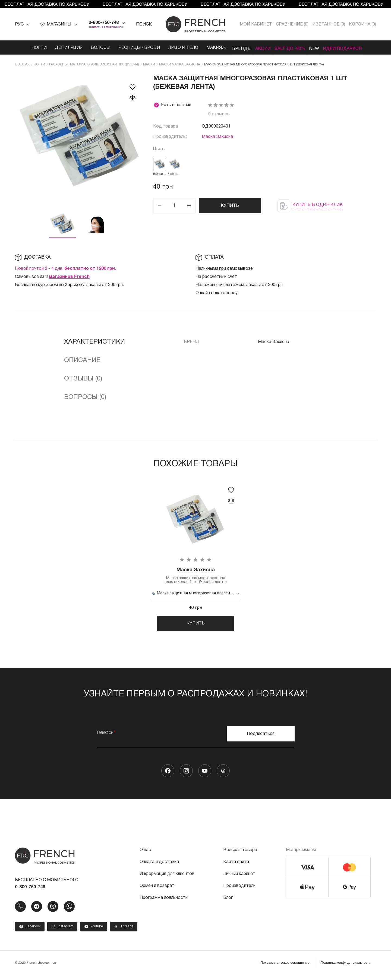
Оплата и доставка (159, 867)
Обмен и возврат (157, 891)
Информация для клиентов (167, 879)
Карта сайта (236, 867)
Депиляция (58, 48)
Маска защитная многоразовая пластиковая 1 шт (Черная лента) (195, 576)
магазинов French (69, 277)
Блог (228, 903)
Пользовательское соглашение (285, 968)
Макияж (205, 48)
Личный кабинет (239, 879)
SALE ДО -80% (290, 48)
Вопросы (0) (85, 397)
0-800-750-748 (104, 23)
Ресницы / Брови (128, 48)
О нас (145, 855)
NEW (319, 48)
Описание (82, 360)
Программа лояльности (164, 903)
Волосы (90, 48)
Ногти (28, 48)
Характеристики (94, 342)
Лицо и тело (172, 48)
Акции (259, 48)
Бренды (233, 48)
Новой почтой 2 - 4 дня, (65, 268)
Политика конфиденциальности (346, 968)
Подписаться (261, 739)
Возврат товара (240, 855)
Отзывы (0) (83, 379)
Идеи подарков (351, 48)
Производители (239, 891)
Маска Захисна (217, 137)
